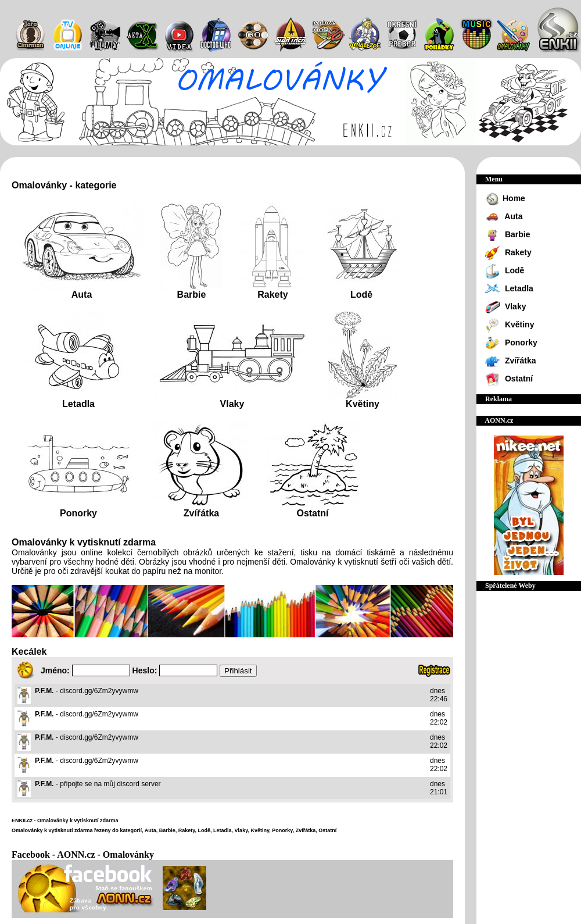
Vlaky (232, 404)
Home (505, 199)
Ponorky (78, 513)
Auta (82, 295)
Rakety (272, 295)
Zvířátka (201, 513)
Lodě (361, 295)
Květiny (363, 404)
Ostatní (312, 513)
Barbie (192, 295)
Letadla (78, 404)
